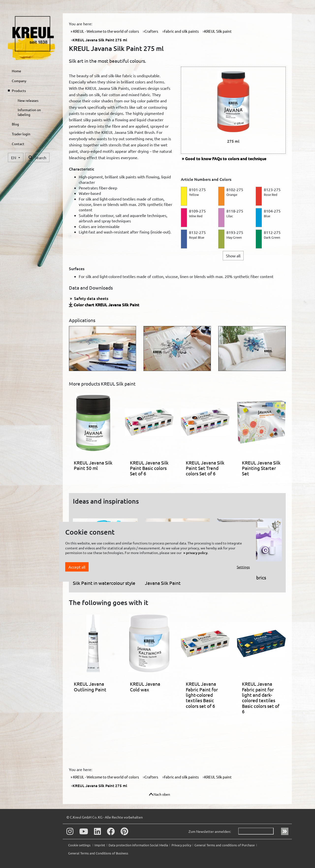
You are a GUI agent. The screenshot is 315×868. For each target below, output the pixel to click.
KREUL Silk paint (218, 31)
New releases (28, 100)
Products (19, 91)
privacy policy (197, 553)
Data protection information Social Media (138, 845)
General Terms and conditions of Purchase (225, 845)
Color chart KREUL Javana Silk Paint (106, 305)
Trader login (21, 134)
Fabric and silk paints (181, 31)
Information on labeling (29, 112)
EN (14, 157)
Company (19, 81)
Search (37, 157)
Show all (233, 256)
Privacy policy (181, 845)
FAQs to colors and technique (226, 158)
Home (16, 71)
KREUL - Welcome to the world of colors (106, 31)
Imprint (100, 845)
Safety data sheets (91, 298)
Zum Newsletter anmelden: (210, 831)
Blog (15, 124)
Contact (18, 144)
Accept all (77, 567)
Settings (243, 567)
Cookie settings (80, 845)
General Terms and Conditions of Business (98, 853)
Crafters (151, 31)
